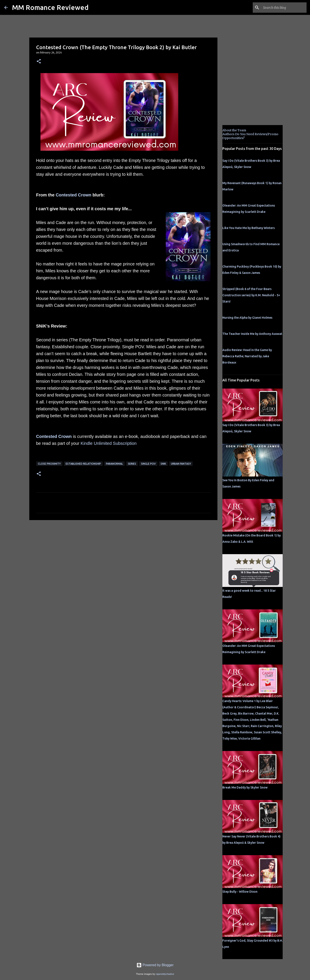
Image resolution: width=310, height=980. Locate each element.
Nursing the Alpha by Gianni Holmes (247, 318)
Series (132, 464)
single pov (148, 464)
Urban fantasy (181, 464)
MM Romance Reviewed (50, 7)
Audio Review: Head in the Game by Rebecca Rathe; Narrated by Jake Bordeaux (247, 356)
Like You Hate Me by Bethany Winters (249, 228)
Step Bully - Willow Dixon (240, 892)
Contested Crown (74, 195)
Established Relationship (83, 464)
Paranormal (114, 464)
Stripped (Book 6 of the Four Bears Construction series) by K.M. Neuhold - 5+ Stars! (251, 295)
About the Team (234, 130)
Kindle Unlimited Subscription (108, 443)
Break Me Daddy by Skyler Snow (245, 787)
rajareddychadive (165, 974)
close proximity (49, 464)
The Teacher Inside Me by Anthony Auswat (252, 334)
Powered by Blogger (155, 965)
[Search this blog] (284, 8)
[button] (39, 62)
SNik (163, 464)
